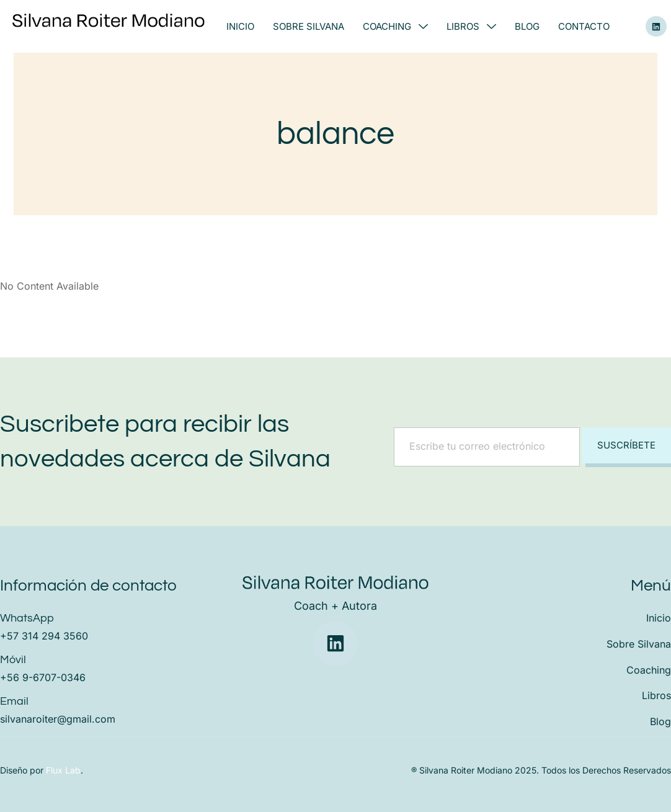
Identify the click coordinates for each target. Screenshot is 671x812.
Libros (471, 26)
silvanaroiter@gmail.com (58, 719)
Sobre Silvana (309, 26)
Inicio (240, 26)
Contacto (584, 26)
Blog (527, 26)
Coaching (395, 26)
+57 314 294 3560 (44, 636)
